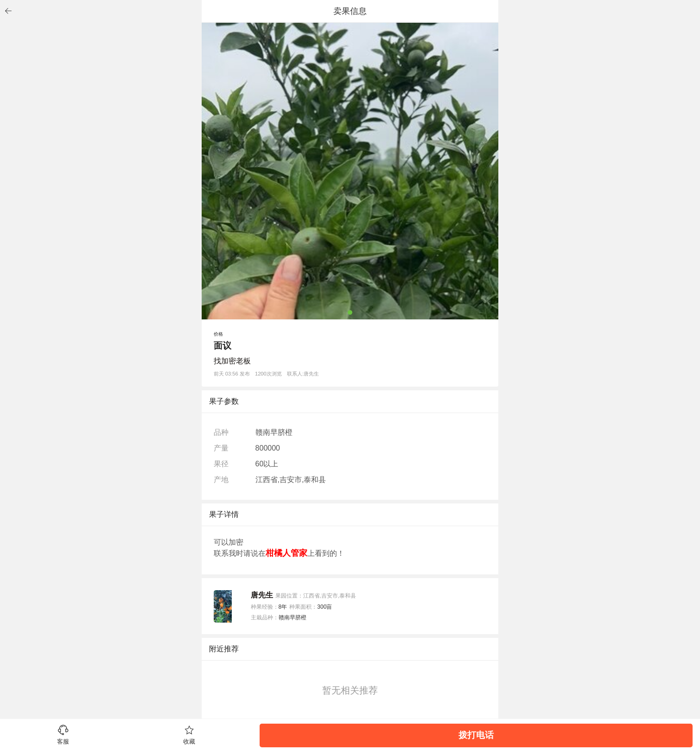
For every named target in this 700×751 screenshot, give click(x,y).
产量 (221, 448)
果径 (221, 464)
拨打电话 (476, 735)
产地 (221, 480)
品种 (221, 432)
